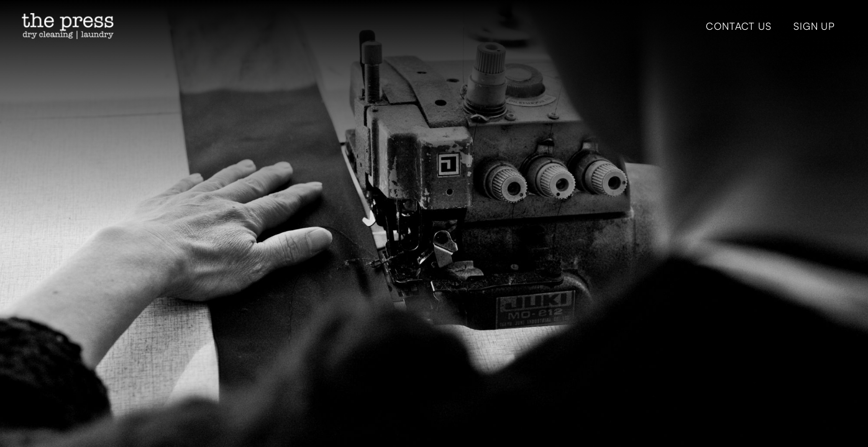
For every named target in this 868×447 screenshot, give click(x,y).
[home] (68, 26)
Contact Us (738, 26)
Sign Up (814, 26)
